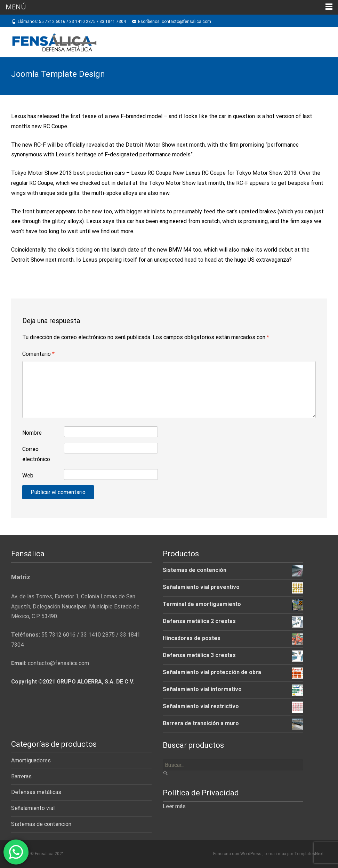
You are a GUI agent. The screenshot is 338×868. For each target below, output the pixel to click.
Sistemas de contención (41, 824)
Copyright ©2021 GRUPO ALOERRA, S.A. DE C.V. (73, 682)
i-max (281, 854)
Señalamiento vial (33, 808)
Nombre (32, 433)
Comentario (38, 354)
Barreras (21, 776)
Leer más (174, 806)
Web (28, 476)
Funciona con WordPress (238, 854)
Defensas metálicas (36, 792)
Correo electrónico (36, 454)
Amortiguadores (31, 760)
